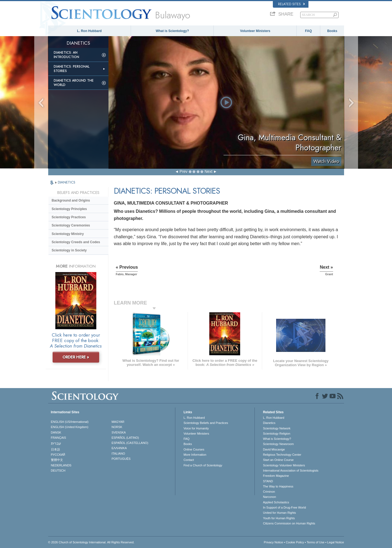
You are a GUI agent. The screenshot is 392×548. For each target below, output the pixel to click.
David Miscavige (274, 449)
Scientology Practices (69, 217)
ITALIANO (118, 454)
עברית (56, 443)
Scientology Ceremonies (71, 225)
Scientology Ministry (68, 234)
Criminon (269, 492)
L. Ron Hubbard (89, 31)
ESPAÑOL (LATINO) (125, 438)
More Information (195, 455)
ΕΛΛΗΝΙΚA (119, 448)
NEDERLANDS (61, 465)
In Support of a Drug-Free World (284, 507)
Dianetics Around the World (74, 83)
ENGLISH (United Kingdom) (70, 427)
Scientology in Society (69, 250)
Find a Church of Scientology (203, 465)
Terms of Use (316, 542)
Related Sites (291, 4)
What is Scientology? (172, 31)
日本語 (55, 449)
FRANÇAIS (59, 438)
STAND (268, 481)
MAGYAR (118, 422)
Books (332, 31)
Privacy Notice (273, 542)
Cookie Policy (295, 542)
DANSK (56, 432)
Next (209, 171)
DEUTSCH (58, 470)
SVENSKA (119, 432)
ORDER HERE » (76, 357)
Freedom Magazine (276, 476)
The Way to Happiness (278, 486)
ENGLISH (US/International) (70, 422)
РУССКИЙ (58, 455)
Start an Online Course (278, 460)
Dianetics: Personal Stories (71, 69)
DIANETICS (67, 182)
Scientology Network (277, 428)
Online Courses (194, 449)
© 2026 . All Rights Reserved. (91, 542)
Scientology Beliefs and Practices (206, 423)
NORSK (117, 427)
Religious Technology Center (282, 455)
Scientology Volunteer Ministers (284, 465)
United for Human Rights (279, 513)
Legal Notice (335, 542)
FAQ (309, 31)
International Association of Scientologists (291, 470)
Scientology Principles (69, 209)
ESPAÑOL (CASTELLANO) (130, 443)
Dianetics (269, 423)
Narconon (270, 497)
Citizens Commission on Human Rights (289, 523)
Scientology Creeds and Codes (76, 242)
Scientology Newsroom (278, 444)
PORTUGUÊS (121, 459)
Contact (189, 460)
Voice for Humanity (196, 428)
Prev (184, 171)
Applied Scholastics (276, 502)
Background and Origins (71, 200)
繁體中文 (57, 460)
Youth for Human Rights (279, 518)
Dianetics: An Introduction (66, 55)
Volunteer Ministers (255, 31)
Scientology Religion (277, 434)
